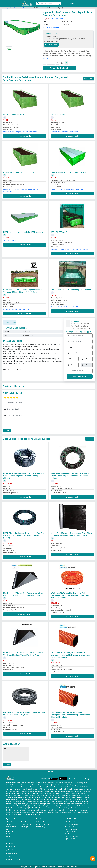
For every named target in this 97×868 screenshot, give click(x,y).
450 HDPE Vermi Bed (60, 231)
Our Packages (69, 826)
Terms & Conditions (42, 824)
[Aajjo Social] (78, 778)
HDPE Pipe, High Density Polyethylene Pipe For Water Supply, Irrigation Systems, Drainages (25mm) (24, 475)
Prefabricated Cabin (37, 791)
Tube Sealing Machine (13, 784)
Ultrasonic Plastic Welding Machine (40, 803)
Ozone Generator (12, 814)
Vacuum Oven (49, 793)
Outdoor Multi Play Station (55, 782)
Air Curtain (50, 801)
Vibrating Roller (82, 782)
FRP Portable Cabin (13, 791)
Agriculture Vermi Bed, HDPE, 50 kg (18, 172)
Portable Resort (73, 788)
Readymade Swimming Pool (78, 809)
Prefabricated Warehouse (81, 791)
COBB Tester (15, 799)
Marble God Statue (33, 801)
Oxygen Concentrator (83, 812)
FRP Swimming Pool (29, 809)
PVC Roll (43, 801)
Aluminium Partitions (45, 784)
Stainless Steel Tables (59, 784)
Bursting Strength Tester (28, 799)
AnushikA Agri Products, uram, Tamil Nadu (66, 306)
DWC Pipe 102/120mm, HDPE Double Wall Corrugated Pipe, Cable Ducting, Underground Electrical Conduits (70, 654)
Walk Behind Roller (70, 782)
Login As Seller (70, 838)
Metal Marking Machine (19, 801)
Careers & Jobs (26, 824)
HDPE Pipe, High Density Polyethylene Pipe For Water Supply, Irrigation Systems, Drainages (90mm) (24, 535)
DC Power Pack (69, 793)
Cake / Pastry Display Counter (70, 799)
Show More (88, 78)
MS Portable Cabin (85, 788)
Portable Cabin (41, 782)
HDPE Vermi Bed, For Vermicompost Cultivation (71, 289)
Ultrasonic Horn (11, 803)
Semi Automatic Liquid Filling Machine (41, 805)
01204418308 (11, 846)
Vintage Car (50, 812)
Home (3, 7)
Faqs (8, 836)
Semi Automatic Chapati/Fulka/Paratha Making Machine (73, 807)
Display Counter (24, 786)
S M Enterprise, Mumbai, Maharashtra (64, 131)
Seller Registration (71, 821)
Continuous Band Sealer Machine (78, 803)
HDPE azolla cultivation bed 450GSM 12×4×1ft (23, 231)
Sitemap (9, 824)
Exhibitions (10, 833)
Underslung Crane (59, 797)
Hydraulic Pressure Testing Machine (48, 799)
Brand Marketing (70, 831)
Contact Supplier (51, 44)
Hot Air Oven (59, 793)
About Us (9, 821)
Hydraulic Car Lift (66, 786)
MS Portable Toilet (61, 788)
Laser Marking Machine (28, 782)
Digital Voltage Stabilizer (26, 797)
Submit (7, 430)
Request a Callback (59, 67)
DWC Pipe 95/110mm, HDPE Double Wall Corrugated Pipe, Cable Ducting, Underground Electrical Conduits (70, 714)
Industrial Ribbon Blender (29, 784)
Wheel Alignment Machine (46, 807)
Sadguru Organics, (10, 240)
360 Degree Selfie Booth (33, 814)
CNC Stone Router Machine (57, 795)
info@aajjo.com (12, 853)
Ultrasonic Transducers (59, 803)
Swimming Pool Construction (45, 809)
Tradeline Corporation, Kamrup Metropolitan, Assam (69, 249)
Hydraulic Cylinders (81, 793)
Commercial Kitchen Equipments (65, 801)
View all (90, 438)
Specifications (10, 322)
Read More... (47, 57)
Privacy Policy (40, 826)
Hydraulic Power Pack (13, 795)
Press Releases (26, 821)
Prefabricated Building (65, 791)
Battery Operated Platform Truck (65, 812)
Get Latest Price (57, 18)
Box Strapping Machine (74, 784)
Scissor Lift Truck (78, 786)
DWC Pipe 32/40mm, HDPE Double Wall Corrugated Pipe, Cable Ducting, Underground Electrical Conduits (70, 595)
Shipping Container (26, 793)
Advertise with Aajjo (71, 824)
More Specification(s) (51, 27)
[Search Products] (37, 3)
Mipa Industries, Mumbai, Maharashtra (17, 309)
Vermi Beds (23, 7)
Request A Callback (48, 771)
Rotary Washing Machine (75, 795)
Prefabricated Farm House (46, 788)
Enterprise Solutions (71, 836)
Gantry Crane (70, 797)
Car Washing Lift (23, 807)
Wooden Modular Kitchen (68, 805)
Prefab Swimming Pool (14, 809)
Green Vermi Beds (59, 114)
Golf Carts (42, 812)
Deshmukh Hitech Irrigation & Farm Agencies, (67, 189)
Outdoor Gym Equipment (14, 812)
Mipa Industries (51, 33)
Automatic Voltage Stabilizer (43, 797)
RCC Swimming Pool (62, 809)
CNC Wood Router (27, 795)
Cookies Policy (41, 821)
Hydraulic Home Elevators (38, 786)
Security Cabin (21, 788)
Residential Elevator (53, 786)
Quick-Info (10, 831)
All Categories (26, 826)
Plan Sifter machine (82, 801)
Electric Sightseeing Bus (30, 812)
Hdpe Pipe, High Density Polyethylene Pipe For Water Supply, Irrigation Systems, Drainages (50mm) (71, 475)
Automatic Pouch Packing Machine (17, 805)
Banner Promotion (71, 829)
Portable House (32, 788)
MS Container (25, 791)
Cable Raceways (22, 803)
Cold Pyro (21, 814)
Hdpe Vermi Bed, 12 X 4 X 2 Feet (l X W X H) (70, 172)
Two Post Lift (33, 807)
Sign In (72, 3)
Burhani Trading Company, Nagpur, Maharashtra (20, 131)
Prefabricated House (13, 793)
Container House (39, 793)
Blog (8, 829)
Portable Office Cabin (51, 791)
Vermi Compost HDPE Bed (15, 114)
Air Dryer (57, 805)
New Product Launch (72, 833)
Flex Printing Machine (41, 795)
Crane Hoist (79, 797)
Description (39, 322)
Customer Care (11, 826)
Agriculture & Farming (13, 7)
